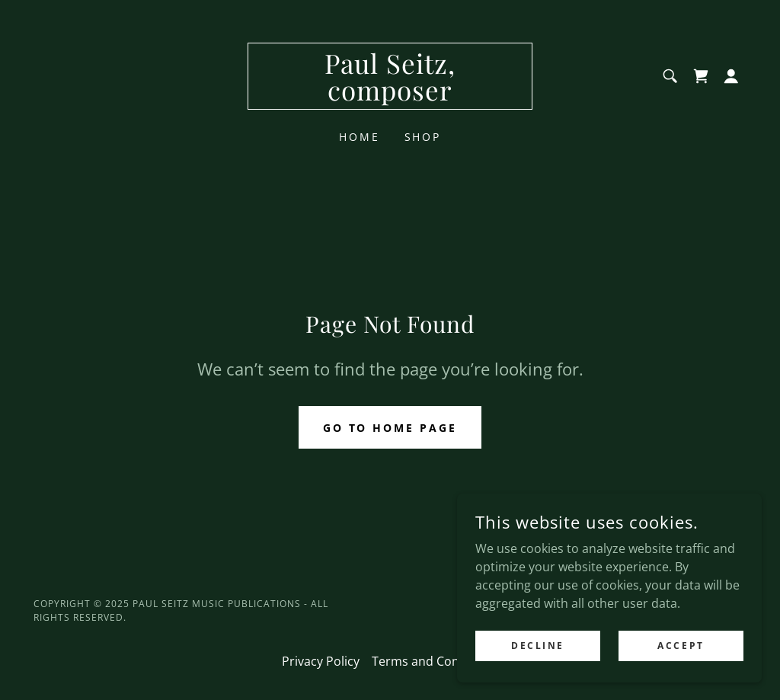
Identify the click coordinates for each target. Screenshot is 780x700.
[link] (390, 96)
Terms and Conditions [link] (435, 661)
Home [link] (360, 137)
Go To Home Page (390, 428)
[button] (731, 76)
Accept (681, 677)
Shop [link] (423, 137)
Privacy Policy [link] (321, 661)
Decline (538, 677)
